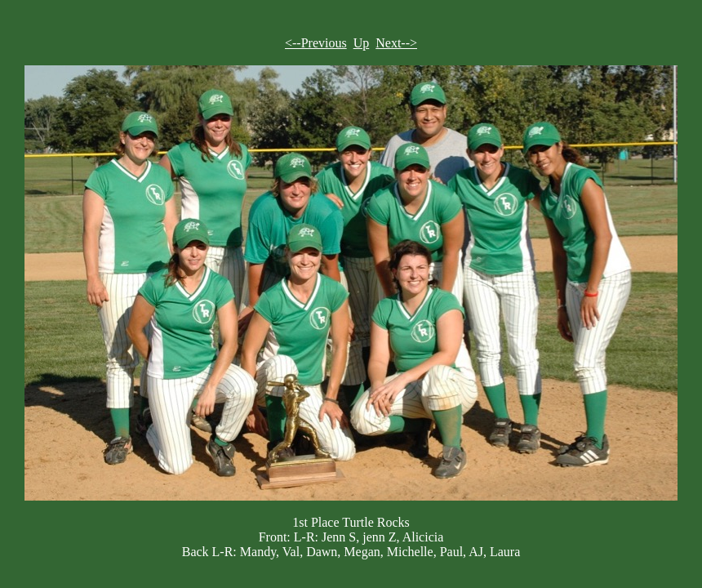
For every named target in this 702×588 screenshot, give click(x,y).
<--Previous (316, 43)
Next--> (396, 43)
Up (362, 43)
